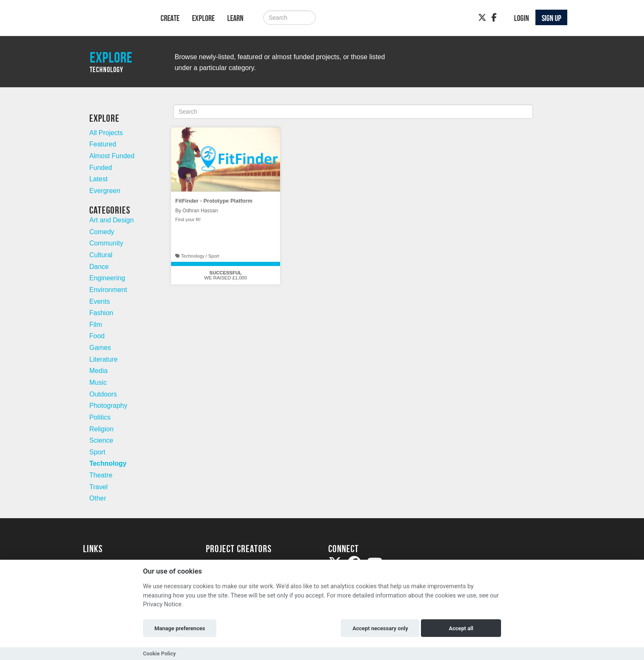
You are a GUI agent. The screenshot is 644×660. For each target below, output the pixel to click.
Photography (108, 406)
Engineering (107, 278)
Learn (235, 18)
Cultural (101, 255)
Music (98, 382)
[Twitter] (482, 18)
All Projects (106, 133)
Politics (100, 417)
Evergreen (105, 191)
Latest (99, 179)
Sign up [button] (552, 18)
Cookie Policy (159, 653)
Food (97, 336)
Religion (101, 429)
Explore (203, 18)
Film (96, 325)
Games (100, 348)
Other (98, 498)
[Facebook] (494, 18)
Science (101, 440)
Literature (104, 359)
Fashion (101, 313)
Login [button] (522, 18)
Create (170, 18)
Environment (108, 290)
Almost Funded (112, 156)
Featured (103, 144)
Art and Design (112, 220)
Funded (101, 168)
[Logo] (111, 20)
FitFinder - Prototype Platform (214, 201)
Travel (99, 487)
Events (100, 301)
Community (106, 243)
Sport (97, 452)
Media (99, 371)
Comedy (102, 232)
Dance (99, 267)
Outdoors (103, 394)
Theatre (101, 475)
